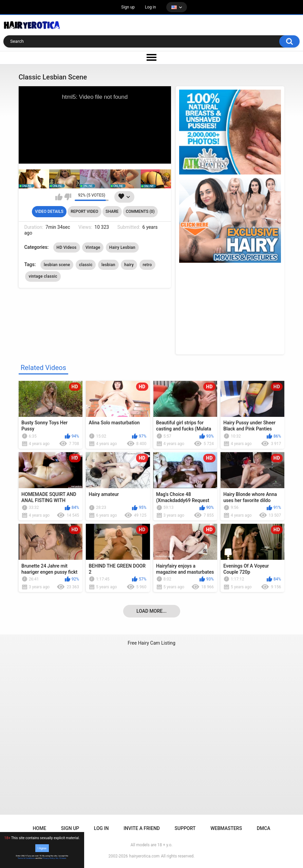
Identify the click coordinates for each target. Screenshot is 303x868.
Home (39, 828)
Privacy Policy (49, 858)
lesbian (108, 265)
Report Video (84, 211)
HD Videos (67, 247)
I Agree (42, 848)
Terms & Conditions (26, 858)
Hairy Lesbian (122, 247)
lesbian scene (57, 265)
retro (147, 265)
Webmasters (226, 828)
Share (112, 211)
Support (185, 828)
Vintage (93, 247)
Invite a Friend (142, 828)
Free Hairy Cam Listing (151, 643)
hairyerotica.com (144, 856)
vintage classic (43, 276)
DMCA (264, 828)
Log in (150, 7)
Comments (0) (140, 211)
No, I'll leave (61, 858)
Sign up (128, 7)
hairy (129, 265)
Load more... (151, 611)
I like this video (59, 197)
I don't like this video (68, 197)
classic (86, 265)
